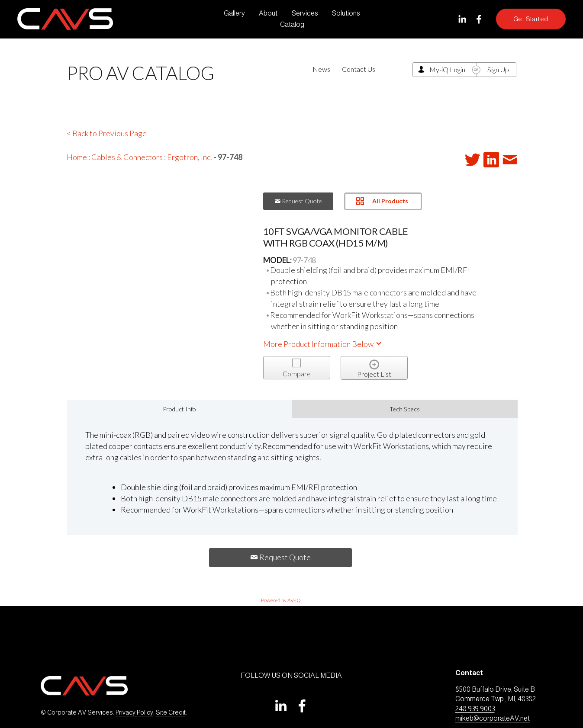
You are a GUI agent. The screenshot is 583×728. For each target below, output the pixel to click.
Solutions (346, 13)
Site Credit (171, 712)
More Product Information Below (323, 344)
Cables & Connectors (127, 157)
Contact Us (359, 69)
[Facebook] (479, 19)
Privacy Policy (134, 712)
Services (305, 13)
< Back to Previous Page (107, 133)
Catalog (292, 24)
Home (77, 157)
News (321, 69)
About (268, 13)
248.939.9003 (475, 709)
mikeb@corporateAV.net (493, 718)
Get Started (531, 19)
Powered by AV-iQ (281, 600)
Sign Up (498, 69)
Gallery (234, 13)
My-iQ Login (447, 69)
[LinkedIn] (462, 19)
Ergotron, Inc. (190, 157)
